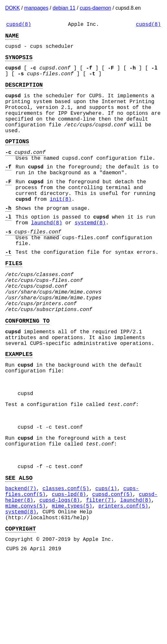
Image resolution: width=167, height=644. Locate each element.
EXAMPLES (19, 409)
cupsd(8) (19, 25)
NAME (12, 38)
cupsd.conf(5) (112, 572)
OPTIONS (17, 160)
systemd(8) (90, 256)
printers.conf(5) (123, 586)
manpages (36, 8)
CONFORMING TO (27, 371)
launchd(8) (47, 256)
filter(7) (100, 579)
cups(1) (106, 564)
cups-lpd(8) (69, 572)
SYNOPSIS (19, 62)
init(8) (61, 229)
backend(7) (21, 564)
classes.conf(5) (66, 564)
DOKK (12, 8)
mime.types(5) (72, 586)
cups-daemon (95, 8)
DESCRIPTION (24, 93)
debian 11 (64, 8)
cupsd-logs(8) (60, 579)
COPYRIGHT (21, 612)
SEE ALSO (19, 553)
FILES (14, 303)
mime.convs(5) (25, 586)
